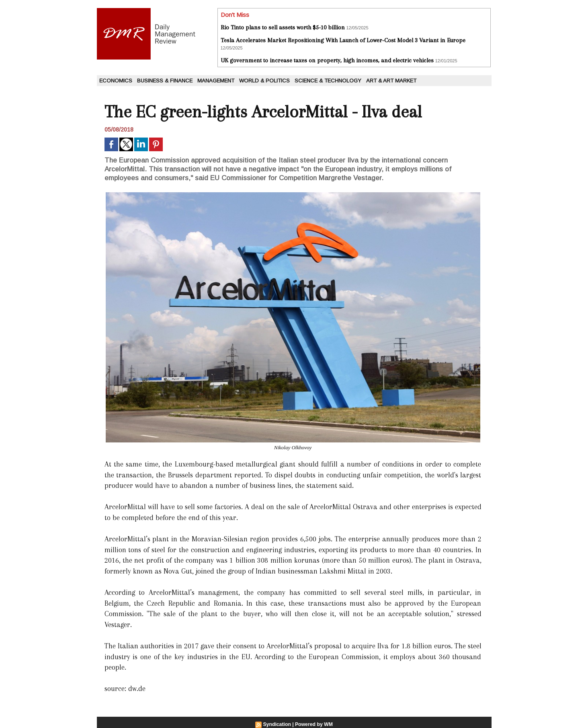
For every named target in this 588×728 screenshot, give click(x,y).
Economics (116, 81)
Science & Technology (328, 81)
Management (216, 81)
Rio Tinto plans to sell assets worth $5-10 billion (283, 27)
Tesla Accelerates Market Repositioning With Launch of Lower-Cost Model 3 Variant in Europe (343, 40)
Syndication (277, 724)
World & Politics (264, 81)
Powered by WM (313, 724)
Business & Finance (165, 81)
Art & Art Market (391, 81)
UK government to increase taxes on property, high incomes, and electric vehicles (327, 60)
